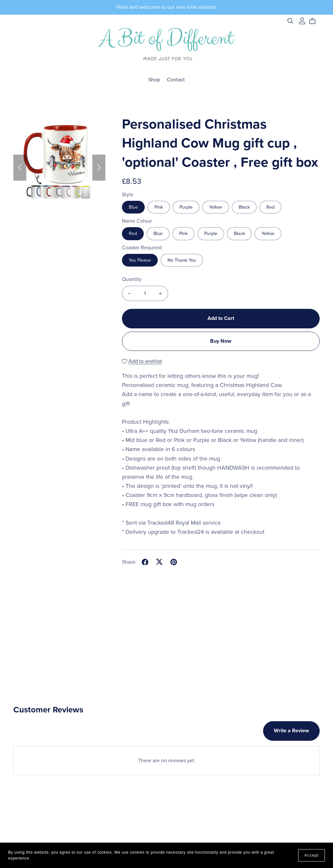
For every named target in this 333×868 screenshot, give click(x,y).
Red (270, 207)
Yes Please (140, 260)
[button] (20, 168)
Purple (186, 207)
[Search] (290, 21)
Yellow (216, 207)
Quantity (132, 279)
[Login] (302, 21)
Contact (176, 80)
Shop (154, 80)
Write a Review (291, 731)
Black (244, 207)
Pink (159, 207)
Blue (133, 207)
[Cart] (315, 21)
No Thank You (182, 260)
